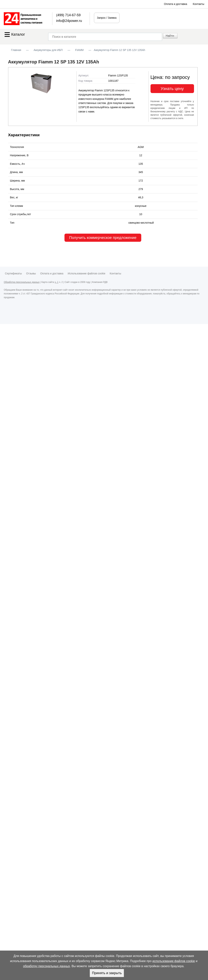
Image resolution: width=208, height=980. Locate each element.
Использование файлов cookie (87, 273)
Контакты (199, 4)
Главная (16, 50)
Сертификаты (13, 273)
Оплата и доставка (175, 4)
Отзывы (31, 273)
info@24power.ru (69, 21)
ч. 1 (57, 282)
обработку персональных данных (47, 966)
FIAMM (79, 50)
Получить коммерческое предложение (103, 238)
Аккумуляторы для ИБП (48, 50)
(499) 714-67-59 (68, 15)
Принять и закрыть (107, 973)
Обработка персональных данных (22, 282)
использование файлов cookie (174, 961)
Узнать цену (172, 89)
